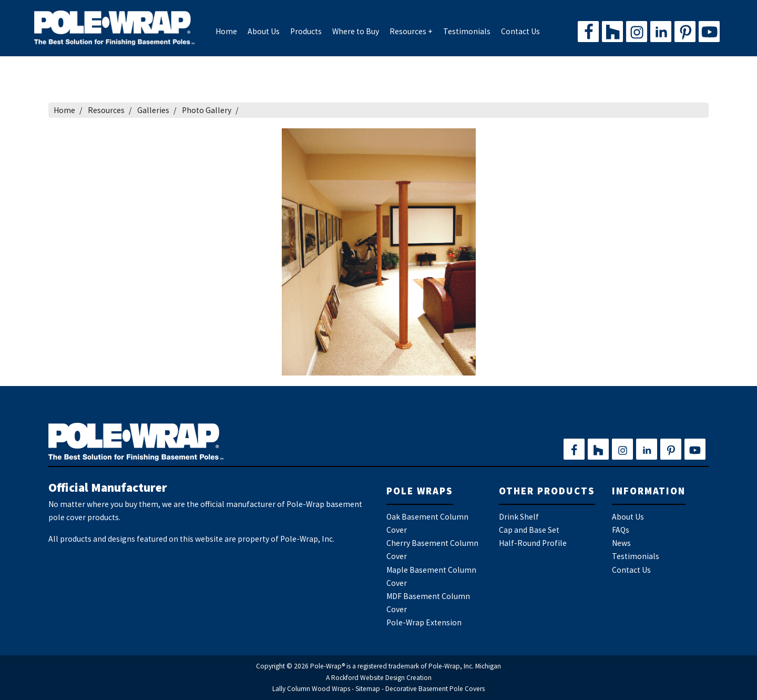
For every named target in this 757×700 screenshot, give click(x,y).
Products (306, 31)
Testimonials (467, 31)
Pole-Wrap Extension (424, 622)
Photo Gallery (207, 110)
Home (226, 31)
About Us (264, 31)
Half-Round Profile (533, 543)
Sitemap (368, 689)
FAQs (621, 530)
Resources (106, 110)
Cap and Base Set (529, 530)
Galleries (153, 110)
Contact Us (520, 31)
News (621, 543)
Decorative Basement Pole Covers (435, 689)
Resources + (411, 31)
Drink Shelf (519, 517)
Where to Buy (356, 31)
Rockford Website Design (368, 678)
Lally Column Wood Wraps (311, 689)
